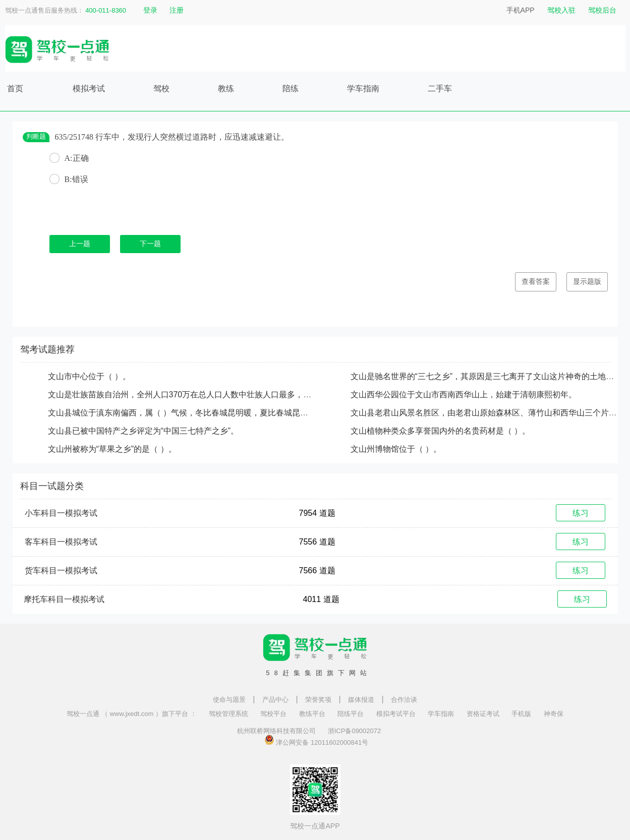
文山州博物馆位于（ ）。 (396, 449)
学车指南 (363, 88)
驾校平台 (273, 714)
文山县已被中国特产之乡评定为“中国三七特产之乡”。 (144, 431)
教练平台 (312, 714)
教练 (226, 88)
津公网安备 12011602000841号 (316, 740)
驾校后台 (602, 10)
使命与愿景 (229, 700)
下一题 (150, 244)
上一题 (80, 244)
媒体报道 (361, 700)
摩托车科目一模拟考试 (64, 599)
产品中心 (275, 700)
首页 (15, 88)
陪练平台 (351, 714)
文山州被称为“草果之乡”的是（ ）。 (112, 449)
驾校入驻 (561, 10)
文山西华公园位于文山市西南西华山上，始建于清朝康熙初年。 (464, 395)
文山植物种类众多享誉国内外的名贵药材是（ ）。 (440, 431)
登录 (150, 10)
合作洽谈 (404, 700)
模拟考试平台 (396, 714)
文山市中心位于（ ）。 (89, 376)
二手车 (440, 88)
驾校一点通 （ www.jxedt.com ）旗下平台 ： (131, 714)
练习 (581, 513)
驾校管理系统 (228, 714)
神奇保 (554, 714)
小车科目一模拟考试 (61, 513)
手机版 (521, 714)
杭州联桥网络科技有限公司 (276, 731)
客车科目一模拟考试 (61, 542)
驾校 (161, 88)
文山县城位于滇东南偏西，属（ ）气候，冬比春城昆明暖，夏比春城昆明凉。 (186, 413)
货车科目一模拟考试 (61, 571)
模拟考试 (89, 88)
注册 (177, 10)
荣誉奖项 (318, 700)
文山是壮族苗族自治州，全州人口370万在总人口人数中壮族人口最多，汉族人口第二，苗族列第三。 (228, 395)
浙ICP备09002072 (355, 731)
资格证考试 (483, 714)
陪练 (291, 88)
